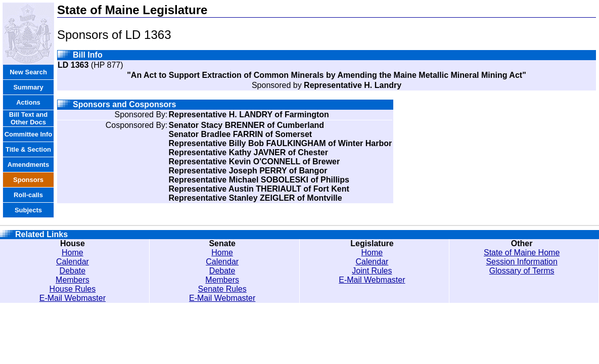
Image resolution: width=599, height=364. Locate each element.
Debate (73, 271)
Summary (28, 87)
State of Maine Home (522, 253)
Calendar (73, 262)
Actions (28, 102)
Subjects (28, 210)
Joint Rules (372, 271)
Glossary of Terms (522, 271)
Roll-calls (28, 195)
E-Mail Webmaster (73, 298)
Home (73, 253)
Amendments (28, 165)
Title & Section (28, 149)
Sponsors (28, 180)
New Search (28, 72)
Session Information (521, 262)
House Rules (73, 289)
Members (73, 280)
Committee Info (29, 134)
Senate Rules (222, 289)
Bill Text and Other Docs (28, 118)
